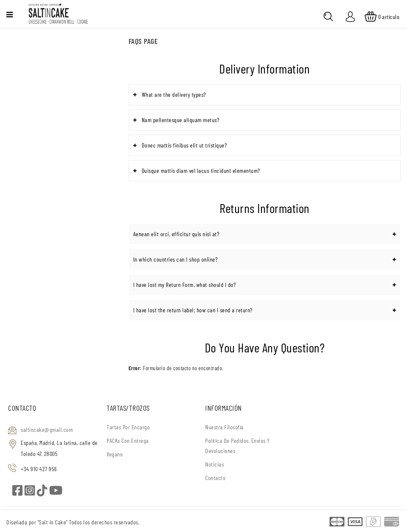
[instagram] (31, 492)
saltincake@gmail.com (47, 430)
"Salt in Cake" (54, 522)
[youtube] (56, 492)
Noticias (214, 464)
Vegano (115, 454)
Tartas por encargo (128, 427)
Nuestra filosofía (224, 427)
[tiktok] (43, 492)
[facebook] (18, 492)
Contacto (215, 478)
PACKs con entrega (128, 441)
